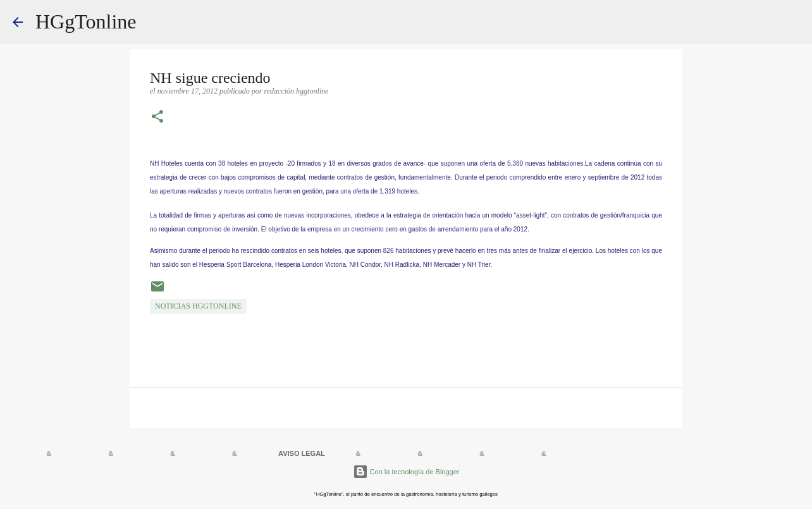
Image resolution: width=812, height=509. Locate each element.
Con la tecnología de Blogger (406, 472)
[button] (157, 118)
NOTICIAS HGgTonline (198, 306)
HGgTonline (86, 21)
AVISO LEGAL (302, 453)
